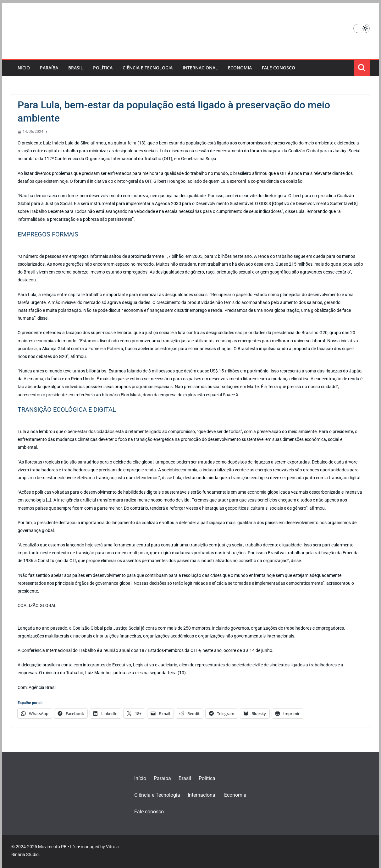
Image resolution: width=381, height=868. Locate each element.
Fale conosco (279, 68)
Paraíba (49, 68)
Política (103, 68)
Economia (240, 68)
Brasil (76, 68)
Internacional (200, 68)
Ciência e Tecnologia (148, 68)
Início (23, 68)
